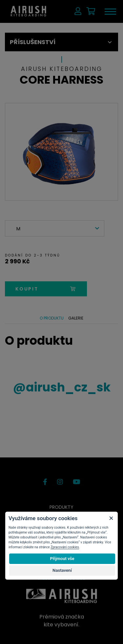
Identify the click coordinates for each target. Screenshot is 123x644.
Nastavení (62, 570)
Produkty (61, 507)
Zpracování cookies (65, 547)
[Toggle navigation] (110, 11)
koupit (46, 289)
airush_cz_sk (62, 387)
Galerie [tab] (76, 318)
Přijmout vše (62, 559)
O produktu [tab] (52, 318)
